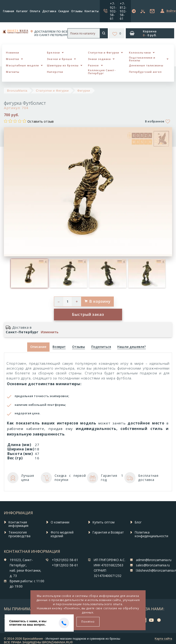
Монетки (13, 59)
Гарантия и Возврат (108, 532)
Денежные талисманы (146, 65)
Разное (94, 65)
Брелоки (53, 52)
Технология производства (19, 534)
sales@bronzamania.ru (153, 565)
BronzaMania (17, 91)
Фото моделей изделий (62, 534)
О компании (60, 522)
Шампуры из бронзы (63, 65)
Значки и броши (59, 59)
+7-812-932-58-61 (123, 11)
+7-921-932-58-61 (113, 11)
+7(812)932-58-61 (65, 565)
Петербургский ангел (145, 72)
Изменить (50, 332)
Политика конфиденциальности (151, 534)
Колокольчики (140, 52)
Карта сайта (163, 639)
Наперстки (55, 72)
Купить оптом (104, 522)
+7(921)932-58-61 (65, 560)
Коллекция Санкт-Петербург (102, 72)
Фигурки (84, 91)
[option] (29, 273)
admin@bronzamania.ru (154, 560)
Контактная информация (18, 524)
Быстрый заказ (88, 314)
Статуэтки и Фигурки (104, 52)
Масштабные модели (22, 65)
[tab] (59, 347)
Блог (138, 522)
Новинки (13, 52)
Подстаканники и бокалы (142, 59)
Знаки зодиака (99, 59)
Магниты (13, 72)
